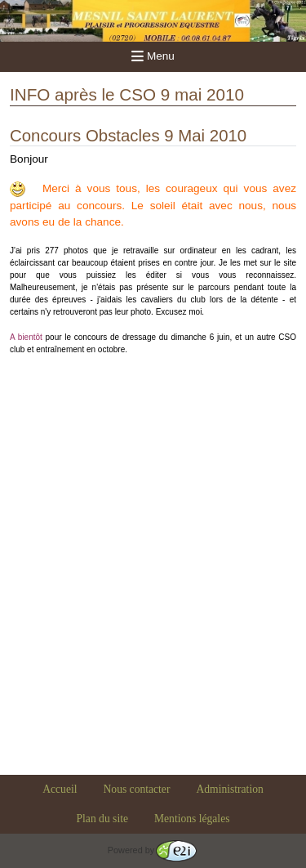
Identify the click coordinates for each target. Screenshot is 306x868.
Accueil (60, 789)
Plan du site (102, 819)
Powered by (152, 850)
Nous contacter (137, 789)
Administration (229, 789)
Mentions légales (192, 819)
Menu (153, 56)
